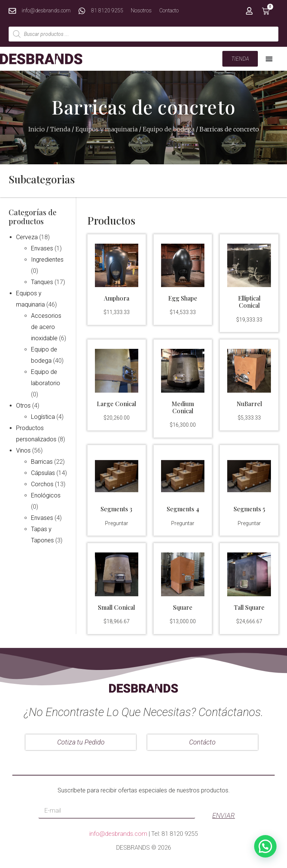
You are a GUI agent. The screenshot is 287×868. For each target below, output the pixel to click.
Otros (23, 406)
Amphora (117, 298)
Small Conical (116, 607)
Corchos (42, 484)
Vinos (23, 450)
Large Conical (116, 404)
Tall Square (249, 607)
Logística (43, 417)
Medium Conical (183, 407)
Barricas (42, 462)
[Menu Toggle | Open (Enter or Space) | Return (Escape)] (269, 59)
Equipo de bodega (169, 129)
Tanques (42, 282)
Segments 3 (116, 509)
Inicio (37, 129)
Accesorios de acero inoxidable (46, 327)
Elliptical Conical (249, 302)
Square (183, 607)
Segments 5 (249, 509)
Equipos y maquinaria (107, 129)
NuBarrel (249, 404)
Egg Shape (183, 298)
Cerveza (27, 237)
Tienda (60, 129)
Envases (42, 248)
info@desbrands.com (118, 834)
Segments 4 (183, 509)
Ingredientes (47, 260)
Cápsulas (43, 473)
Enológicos (46, 495)
